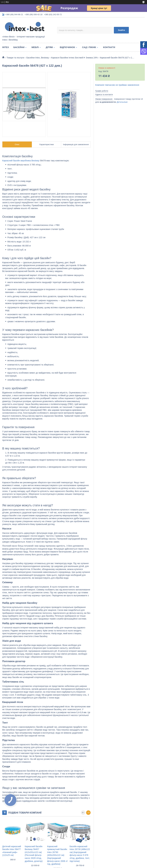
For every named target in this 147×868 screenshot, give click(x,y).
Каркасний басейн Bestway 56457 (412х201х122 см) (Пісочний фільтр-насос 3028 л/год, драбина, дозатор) (34, 854)
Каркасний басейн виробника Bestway (21, 161)
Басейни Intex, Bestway (38, 58)
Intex (6, 47)
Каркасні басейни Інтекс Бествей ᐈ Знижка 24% (74, 58)
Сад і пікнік (89, 47)
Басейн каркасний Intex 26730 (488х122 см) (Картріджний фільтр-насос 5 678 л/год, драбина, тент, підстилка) (80, 854)
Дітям (49, 47)
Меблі (35, 47)
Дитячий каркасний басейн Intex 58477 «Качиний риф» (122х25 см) (12, 851)
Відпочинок (67, 47)
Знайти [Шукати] (121, 30)
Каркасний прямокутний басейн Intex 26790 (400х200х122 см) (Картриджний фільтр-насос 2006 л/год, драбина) (57, 855)
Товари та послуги (15, 58)
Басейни (19, 47)
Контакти (109, 47)
